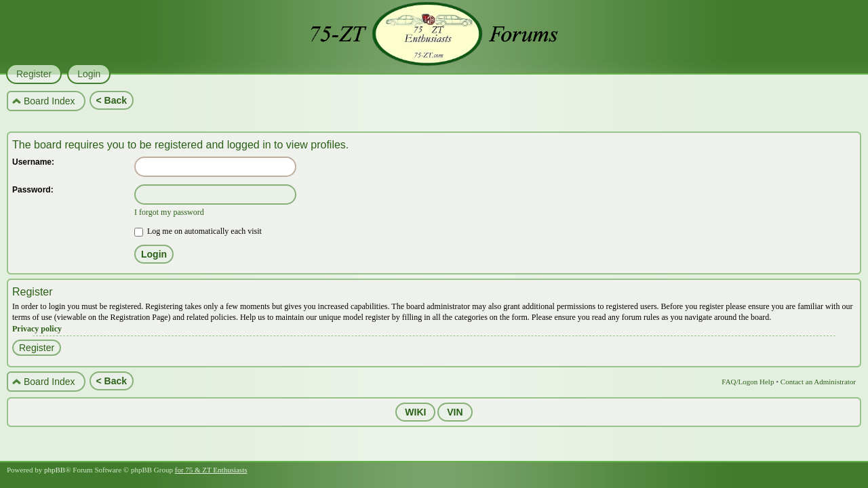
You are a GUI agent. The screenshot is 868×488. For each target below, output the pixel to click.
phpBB (55, 470)
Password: (33, 190)
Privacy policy (37, 329)
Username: (33, 162)
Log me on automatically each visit (198, 231)
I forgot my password (169, 212)
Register (37, 348)
